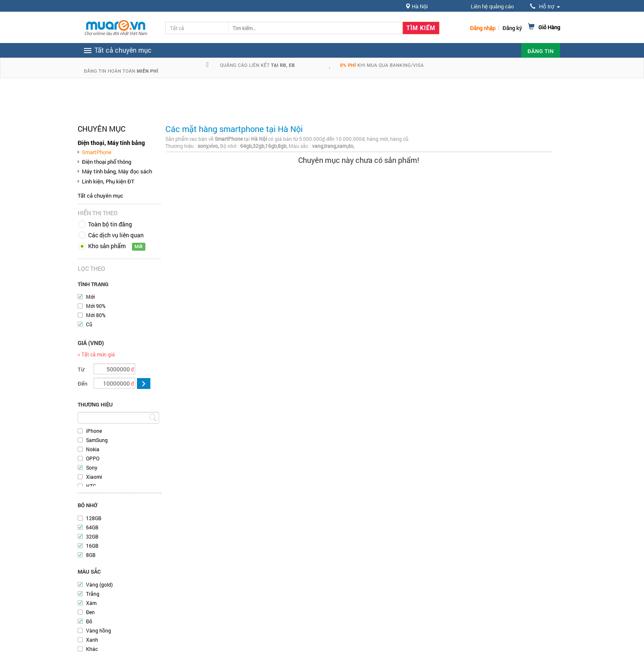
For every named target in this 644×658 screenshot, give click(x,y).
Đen (90, 612)
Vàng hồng (99, 630)
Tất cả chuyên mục (100, 196)
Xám (91, 603)
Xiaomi (94, 477)
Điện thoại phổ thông (106, 162)
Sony (92, 467)
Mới (90, 297)
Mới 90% (96, 306)
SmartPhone (97, 152)
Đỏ (89, 621)
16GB (92, 546)
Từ (81, 369)
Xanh (92, 640)
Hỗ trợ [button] (545, 6)
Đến (82, 384)
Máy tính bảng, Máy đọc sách (117, 171)
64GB (92, 527)
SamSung (97, 440)
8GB (91, 555)
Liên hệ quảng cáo (492, 6)
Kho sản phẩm (107, 246)
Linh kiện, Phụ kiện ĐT (108, 181)
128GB (94, 518)
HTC (91, 486)
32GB (92, 536)
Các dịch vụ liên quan (116, 235)
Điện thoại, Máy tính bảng (111, 143)
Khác (92, 649)
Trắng (93, 594)
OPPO (93, 458)
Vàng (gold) (99, 584)
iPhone (94, 431)
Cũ (89, 324)
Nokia (93, 449)
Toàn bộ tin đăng (110, 224)
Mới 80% (96, 315)
